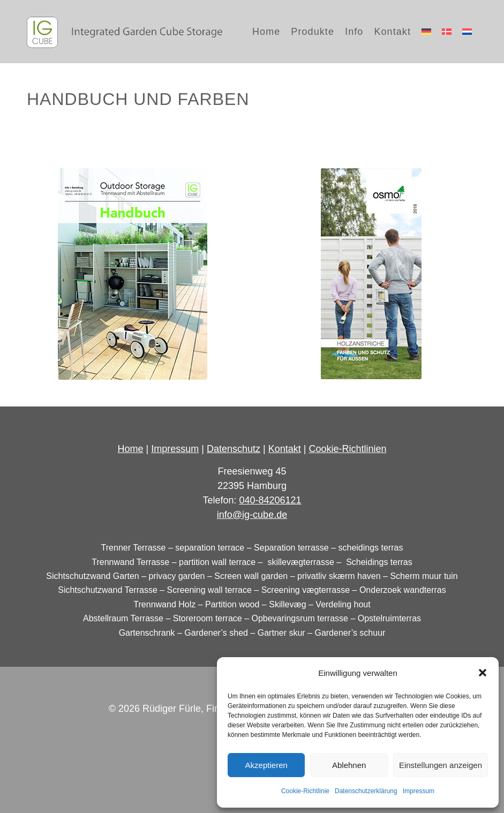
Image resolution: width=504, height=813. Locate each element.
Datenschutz (234, 449)
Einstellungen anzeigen (441, 765)
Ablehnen (349, 765)
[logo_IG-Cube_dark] (125, 32)
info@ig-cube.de (252, 515)
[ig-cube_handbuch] (133, 274)
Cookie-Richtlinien (347, 449)
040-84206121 (270, 500)
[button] (483, 673)
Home (131, 449)
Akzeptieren (266, 765)
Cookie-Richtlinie (305, 791)
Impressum (419, 791)
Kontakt (285, 449)
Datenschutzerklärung (366, 791)
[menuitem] (266, 32)
